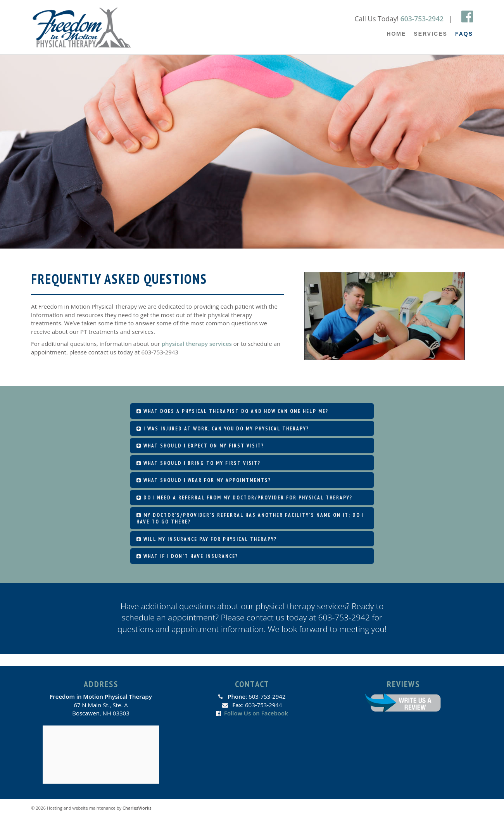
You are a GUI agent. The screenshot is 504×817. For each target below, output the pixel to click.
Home (396, 34)
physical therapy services (197, 344)
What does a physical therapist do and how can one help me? (232, 411)
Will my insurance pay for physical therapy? (207, 539)
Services (431, 34)
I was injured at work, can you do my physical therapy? (223, 429)
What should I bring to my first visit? (198, 463)
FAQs (464, 34)
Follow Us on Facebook (256, 713)
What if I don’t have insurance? (187, 556)
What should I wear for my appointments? (204, 480)
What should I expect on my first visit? (200, 446)
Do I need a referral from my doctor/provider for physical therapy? (244, 498)
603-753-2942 (422, 19)
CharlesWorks (137, 808)
